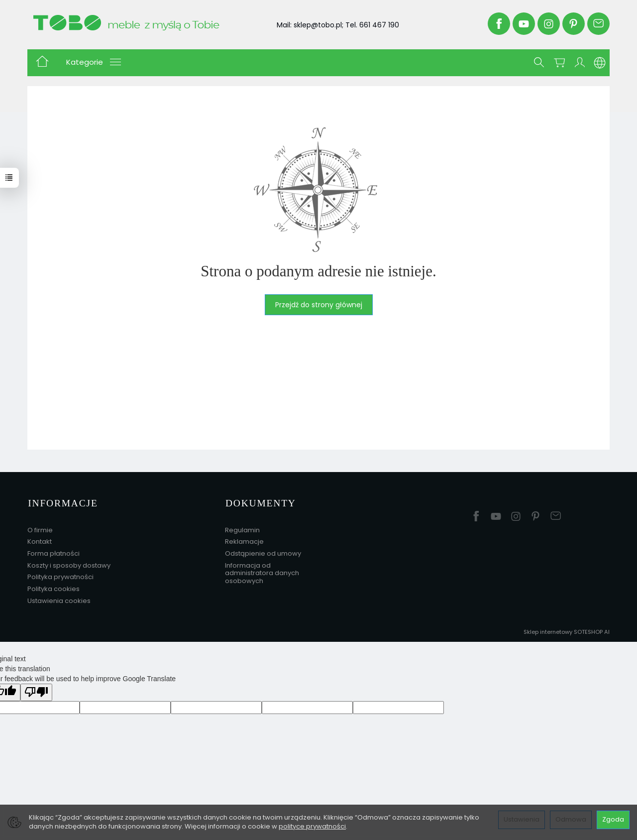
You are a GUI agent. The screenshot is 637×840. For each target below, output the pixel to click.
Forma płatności (53, 552)
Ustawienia (522, 819)
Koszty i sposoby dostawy (69, 564)
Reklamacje (244, 540)
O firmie (40, 529)
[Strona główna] (141, 22)
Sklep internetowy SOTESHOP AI (567, 630)
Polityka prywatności (60, 575)
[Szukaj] (539, 63)
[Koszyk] (559, 63)
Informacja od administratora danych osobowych (262, 572)
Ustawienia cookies (59, 599)
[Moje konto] (580, 63)
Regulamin (242, 529)
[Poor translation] (36, 691)
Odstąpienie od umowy (263, 552)
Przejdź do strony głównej (319, 305)
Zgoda (613, 819)
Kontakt (40, 540)
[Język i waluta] (600, 63)
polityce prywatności (312, 826)
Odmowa (571, 819)
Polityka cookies (53, 587)
